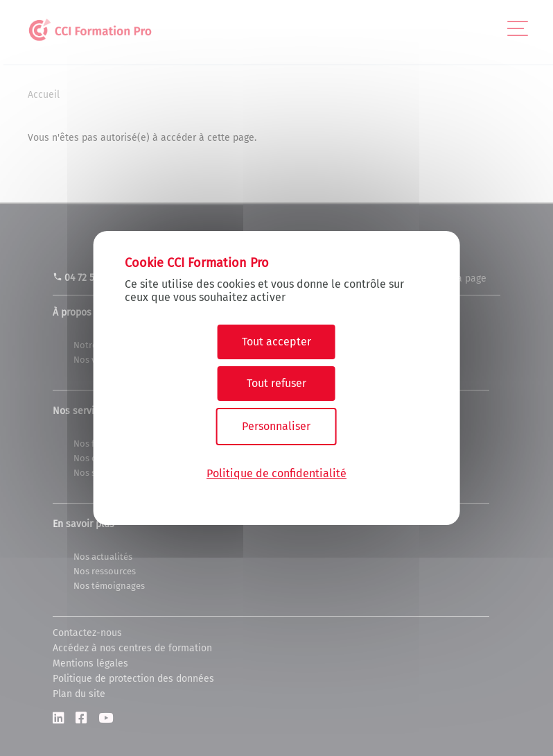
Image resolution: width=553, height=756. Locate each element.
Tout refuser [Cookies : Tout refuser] (276, 383)
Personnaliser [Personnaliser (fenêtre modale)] (276, 426)
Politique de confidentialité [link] (276, 473)
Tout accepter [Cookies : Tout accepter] (276, 342)
